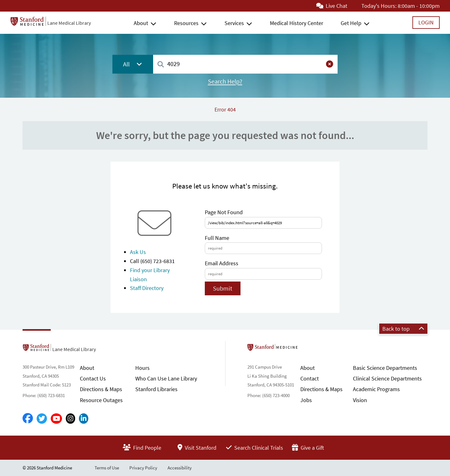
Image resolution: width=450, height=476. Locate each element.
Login (426, 22)
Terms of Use (107, 468)
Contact (310, 378)
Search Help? (225, 81)
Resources (186, 23)
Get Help (351, 23)
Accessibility (180, 468)
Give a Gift (308, 448)
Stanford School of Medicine (309, 349)
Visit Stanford (197, 448)
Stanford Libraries (156, 389)
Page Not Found (224, 212)
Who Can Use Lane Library (166, 378)
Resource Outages (101, 400)
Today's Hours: (379, 6)
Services (234, 23)
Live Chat (332, 6)
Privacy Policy (143, 468)
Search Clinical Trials (255, 448)
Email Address (222, 263)
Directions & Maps (101, 389)
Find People (142, 448)
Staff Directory (147, 288)
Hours (142, 368)
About (141, 23)
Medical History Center (297, 23)
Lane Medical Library (69, 23)
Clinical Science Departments (387, 378)
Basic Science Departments (385, 368)
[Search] (161, 65)
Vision (360, 400)
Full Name (217, 238)
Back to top (403, 329)
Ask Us (138, 252)
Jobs (306, 400)
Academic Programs (376, 389)
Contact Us (93, 378)
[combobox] (245, 64)
